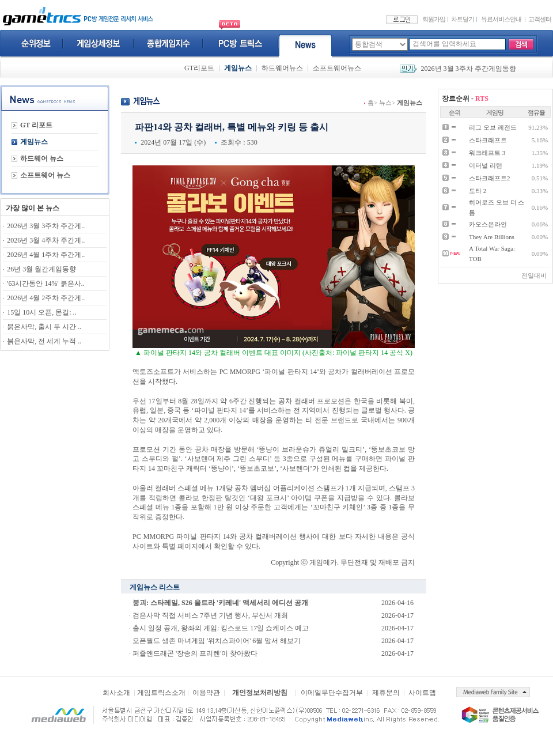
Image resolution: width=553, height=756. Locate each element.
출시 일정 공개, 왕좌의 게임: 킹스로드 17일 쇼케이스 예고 (221, 628)
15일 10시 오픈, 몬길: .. (41, 312)
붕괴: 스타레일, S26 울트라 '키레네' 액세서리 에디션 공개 (220, 603)
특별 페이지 (180, 546)
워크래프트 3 (487, 153)
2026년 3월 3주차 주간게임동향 (469, 69)
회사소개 (116, 693)
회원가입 (434, 19)
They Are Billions (492, 237)
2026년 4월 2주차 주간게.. (46, 298)
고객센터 (540, 19)
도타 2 (478, 191)
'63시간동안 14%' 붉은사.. (46, 283)
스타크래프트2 (490, 178)
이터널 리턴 (486, 165)
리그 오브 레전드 (493, 127)
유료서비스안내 (501, 19)
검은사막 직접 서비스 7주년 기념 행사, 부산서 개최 (210, 615)
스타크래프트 (488, 140)
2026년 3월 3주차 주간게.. (46, 226)
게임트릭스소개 (161, 693)
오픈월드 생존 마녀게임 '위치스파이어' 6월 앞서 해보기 (217, 641)
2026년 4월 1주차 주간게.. (46, 255)
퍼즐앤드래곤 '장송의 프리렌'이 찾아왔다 (195, 653)
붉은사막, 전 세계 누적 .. (44, 341)
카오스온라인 (488, 224)
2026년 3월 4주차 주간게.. (46, 240)
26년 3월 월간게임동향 (41, 269)
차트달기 (463, 19)
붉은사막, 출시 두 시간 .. (44, 327)
